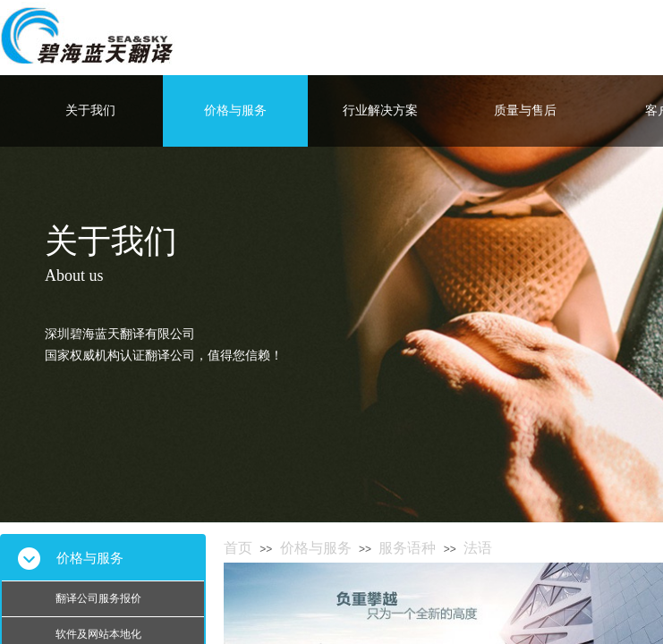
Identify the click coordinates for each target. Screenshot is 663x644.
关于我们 (90, 110)
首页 (238, 548)
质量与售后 (525, 110)
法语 (478, 548)
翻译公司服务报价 (98, 598)
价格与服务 (235, 110)
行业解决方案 (380, 110)
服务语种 (407, 548)
